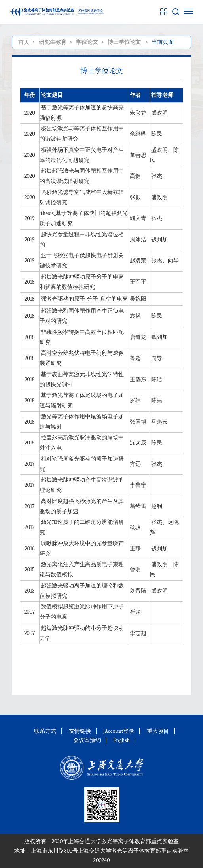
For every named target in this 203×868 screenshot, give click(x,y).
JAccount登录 (119, 731)
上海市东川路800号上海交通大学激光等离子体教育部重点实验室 (110, 851)
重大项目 (158, 731)
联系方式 (45, 731)
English (122, 740)
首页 (24, 42)
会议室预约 (87, 740)
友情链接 (80, 731)
